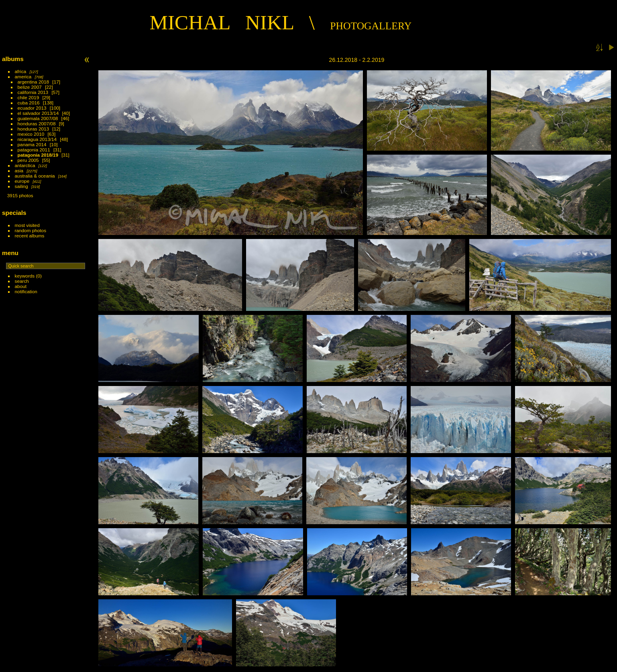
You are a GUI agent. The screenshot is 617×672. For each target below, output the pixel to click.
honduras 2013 (34, 129)
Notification (26, 291)
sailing (21, 186)
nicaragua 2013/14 (37, 139)
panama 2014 (32, 144)
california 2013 (33, 92)
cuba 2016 (29, 103)
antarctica (25, 165)
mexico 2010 (31, 134)
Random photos (31, 230)
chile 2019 (29, 97)
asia (19, 171)
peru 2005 (28, 160)
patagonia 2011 (34, 150)
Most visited (27, 225)
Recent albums (30, 236)
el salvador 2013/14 (38, 113)
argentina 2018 (34, 82)
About (21, 286)
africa (21, 71)
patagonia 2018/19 (38, 155)
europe (22, 181)
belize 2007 (30, 87)
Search (22, 281)
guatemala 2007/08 (38, 118)
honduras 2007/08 (37, 124)
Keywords (25, 276)
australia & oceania (35, 176)
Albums (13, 59)
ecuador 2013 (32, 108)
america (23, 77)
